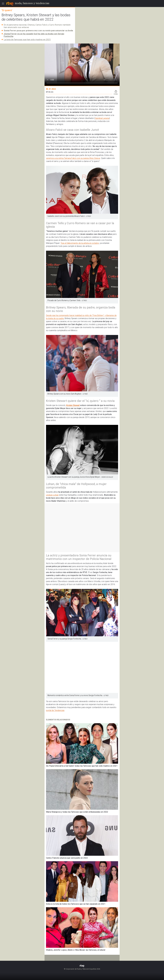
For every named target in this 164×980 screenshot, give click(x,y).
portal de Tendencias (55, 710)
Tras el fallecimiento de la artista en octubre (80, 243)
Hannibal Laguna (102, 118)
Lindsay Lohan (52, 495)
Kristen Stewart (73, 405)
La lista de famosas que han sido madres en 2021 (27, 40)
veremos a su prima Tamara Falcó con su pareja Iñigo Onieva (73, 158)
